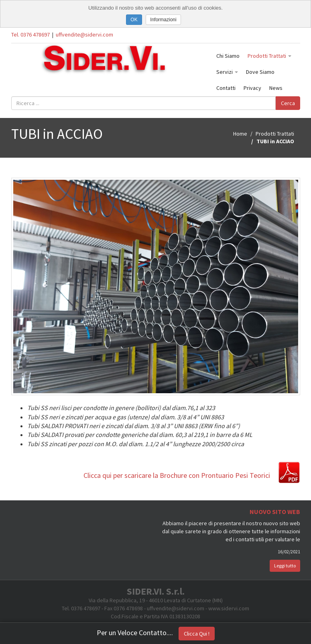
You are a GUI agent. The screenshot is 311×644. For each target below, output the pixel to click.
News (276, 88)
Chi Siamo (228, 56)
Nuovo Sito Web (275, 512)
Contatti (226, 88)
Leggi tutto (285, 566)
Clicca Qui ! (197, 634)
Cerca (288, 103)
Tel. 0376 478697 (30, 35)
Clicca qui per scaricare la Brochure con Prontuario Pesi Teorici (177, 475)
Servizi (227, 72)
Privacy (252, 88)
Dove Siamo (260, 72)
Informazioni (163, 20)
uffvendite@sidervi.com (84, 35)
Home (240, 134)
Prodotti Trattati (269, 56)
